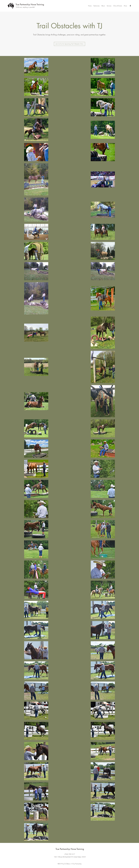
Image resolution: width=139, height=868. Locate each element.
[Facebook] (130, 6)
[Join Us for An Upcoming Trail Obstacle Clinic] (69, 44)
